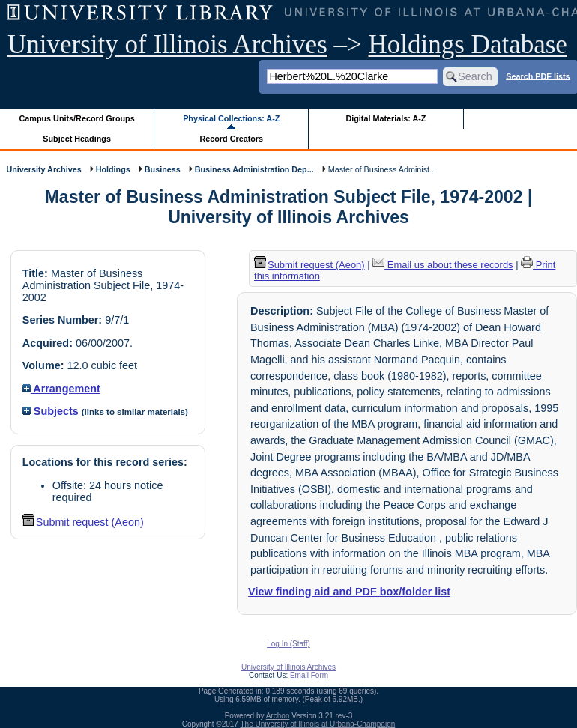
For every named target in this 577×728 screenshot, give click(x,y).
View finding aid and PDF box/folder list (349, 592)
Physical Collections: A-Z (231, 118)
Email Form (309, 675)
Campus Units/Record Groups (77, 118)
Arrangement (61, 389)
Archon (278, 716)
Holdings (113, 169)
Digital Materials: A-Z (386, 118)
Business (163, 169)
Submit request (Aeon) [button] (83, 522)
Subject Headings (77, 139)
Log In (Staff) (288, 644)
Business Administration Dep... (254, 169)
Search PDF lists (538, 76)
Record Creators (231, 139)
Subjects (51, 411)
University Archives (43, 169)
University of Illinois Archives (167, 45)
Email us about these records (442, 265)
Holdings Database (468, 45)
